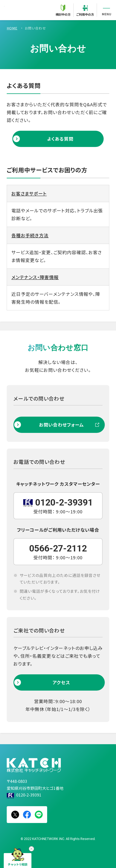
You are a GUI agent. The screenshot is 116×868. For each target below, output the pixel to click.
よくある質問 (60, 139)
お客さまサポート (29, 193)
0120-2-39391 (29, 795)
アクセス (61, 682)
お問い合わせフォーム (61, 425)
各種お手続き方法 (30, 235)
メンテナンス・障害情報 (35, 277)
